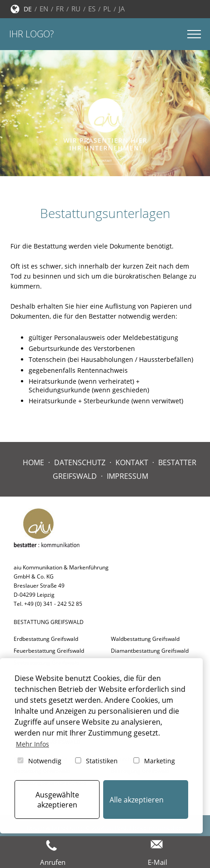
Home (33, 462)
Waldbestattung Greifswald (145, 639)
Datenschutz (80, 462)
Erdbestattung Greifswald (46, 639)
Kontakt (132, 462)
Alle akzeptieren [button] (137, 800)
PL (107, 9)
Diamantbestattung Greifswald (150, 651)
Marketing (153, 761)
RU (76, 9)
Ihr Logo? (31, 34)
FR (60, 9)
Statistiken (96, 761)
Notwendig (39, 761)
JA (122, 9)
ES (92, 9)
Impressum (127, 476)
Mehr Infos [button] (32, 744)
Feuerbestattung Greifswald (49, 651)
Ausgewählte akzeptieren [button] (57, 800)
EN (44, 9)
